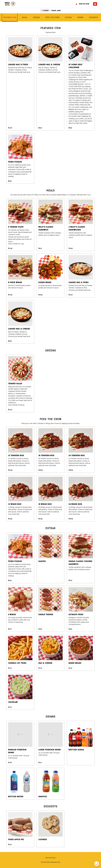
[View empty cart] (95, 4)
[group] (20, 83)
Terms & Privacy (50, 858)
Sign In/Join (82, 4)
